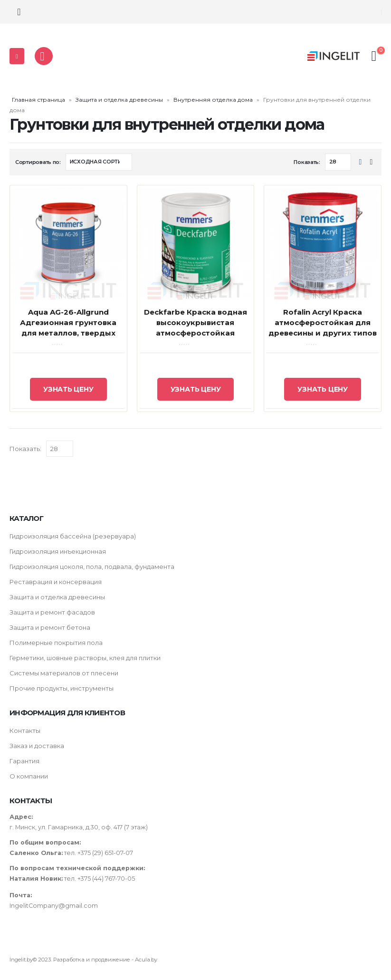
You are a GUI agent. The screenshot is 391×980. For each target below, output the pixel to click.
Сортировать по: (38, 162)
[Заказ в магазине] (99, 162)
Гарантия (24, 761)
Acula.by (146, 960)
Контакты (25, 730)
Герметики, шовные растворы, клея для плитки (85, 658)
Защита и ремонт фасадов (52, 612)
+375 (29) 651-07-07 (105, 853)
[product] (68, 244)
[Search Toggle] (19, 12)
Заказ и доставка (37, 746)
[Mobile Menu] (17, 56)
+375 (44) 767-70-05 (107, 879)
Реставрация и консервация (56, 582)
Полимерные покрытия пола (56, 643)
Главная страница (38, 100)
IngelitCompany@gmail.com (54, 906)
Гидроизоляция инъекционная (58, 551)
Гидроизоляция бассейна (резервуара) (73, 536)
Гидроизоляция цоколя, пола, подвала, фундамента (92, 567)
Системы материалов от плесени (64, 673)
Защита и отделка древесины (119, 100)
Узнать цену (68, 389)
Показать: (307, 162)
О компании (29, 776)
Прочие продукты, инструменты (62, 688)
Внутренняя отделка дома (213, 100)
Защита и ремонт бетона (50, 627)
